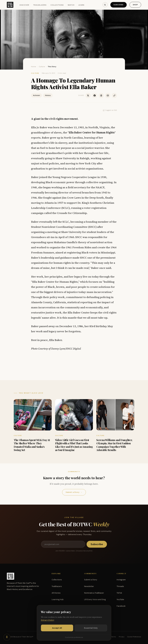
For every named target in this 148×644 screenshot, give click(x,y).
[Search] (105, 5)
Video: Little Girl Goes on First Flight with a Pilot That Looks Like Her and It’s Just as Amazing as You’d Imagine (74, 445)
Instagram (121, 580)
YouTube (120, 599)
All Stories (56, 593)
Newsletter (89, 586)
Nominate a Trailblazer (94, 593)
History (48, 95)
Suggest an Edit (110, 110)
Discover (24, 5)
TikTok (119, 593)
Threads (120, 586)
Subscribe (119, 5)
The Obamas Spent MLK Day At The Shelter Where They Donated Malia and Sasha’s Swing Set (32, 445)
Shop (135, 5)
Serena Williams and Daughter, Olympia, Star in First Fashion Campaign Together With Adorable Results (114, 445)
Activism (36, 95)
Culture (42, 67)
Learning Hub (58, 599)
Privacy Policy (48, 620)
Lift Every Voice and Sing (95, 599)
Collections (57, 5)
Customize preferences (74, 637)
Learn (81, 5)
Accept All (57, 628)
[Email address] (63, 544)
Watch (71, 5)
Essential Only (91, 628)
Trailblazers (40, 5)
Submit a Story (74, 492)
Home (34, 67)
